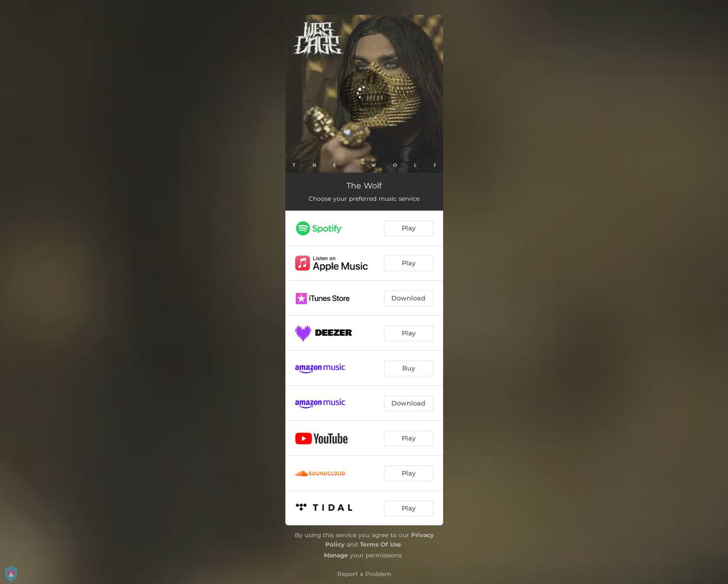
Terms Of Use (381, 544)
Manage (336, 555)
